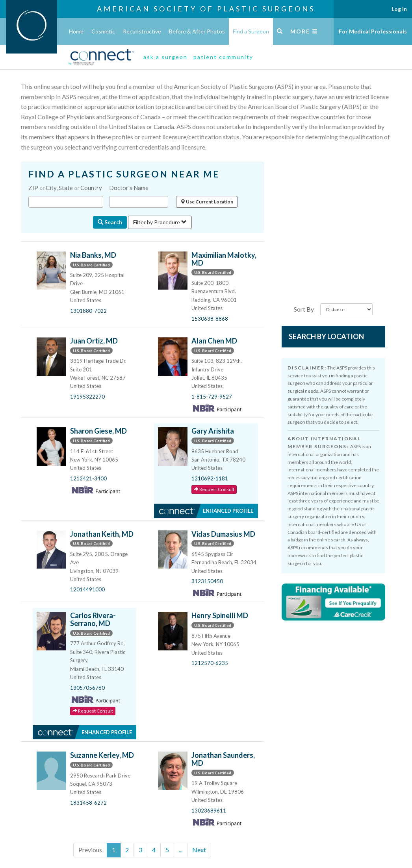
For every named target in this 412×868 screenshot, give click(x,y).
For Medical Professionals (373, 31)
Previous (90, 850)
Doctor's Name (129, 188)
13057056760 (87, 688)
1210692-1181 (210, 478)
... (181, 850)
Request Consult (214, 489)
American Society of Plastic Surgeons (206, 9)
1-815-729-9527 (212, 397)
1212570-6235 (210, 663)
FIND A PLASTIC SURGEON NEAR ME (124, 174)
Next (199, 850)
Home (76, 31)
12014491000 (87, 589)
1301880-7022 (88, 311)
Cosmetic (103, 31)
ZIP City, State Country (65, 188)
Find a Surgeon (251, 31)
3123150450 (207, 581)
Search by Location (326, 336)
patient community (223, 57)
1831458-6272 (88, 803)
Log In (399, 9)
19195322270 (87, 397)
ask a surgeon (165, 57)
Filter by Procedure (160, 222)
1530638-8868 (210, 319)
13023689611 (209, 811)
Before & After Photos (197, 31)
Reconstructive (142, 31)
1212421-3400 (88, 478)
